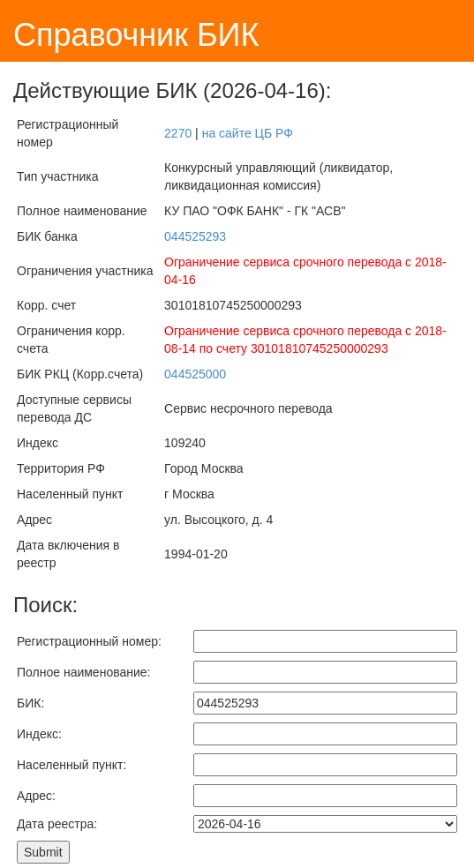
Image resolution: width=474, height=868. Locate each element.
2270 (178, 133)
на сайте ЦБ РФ (248, 133)
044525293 (195, 236)
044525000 (195, 374)
